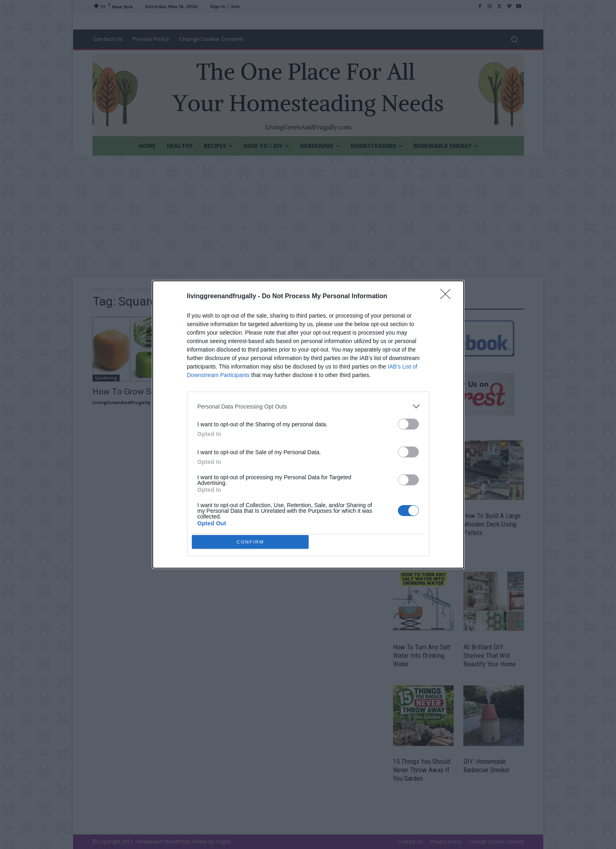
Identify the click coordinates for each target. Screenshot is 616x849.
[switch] (408, 422)
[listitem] (308, 405)
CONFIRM (252, 542)
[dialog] (308, 425)
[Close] (448, 295)
